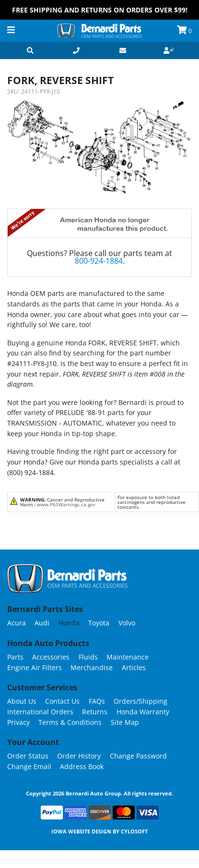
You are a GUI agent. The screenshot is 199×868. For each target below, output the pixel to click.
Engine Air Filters (35, 667)
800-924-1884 (99, 261)
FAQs (97, 701)
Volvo (127, 623)
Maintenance (128, 657)
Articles (134, 667)
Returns (95, 712)
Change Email (29, 766)
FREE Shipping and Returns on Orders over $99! (100, 10)
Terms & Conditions (70, 722)
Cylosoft (134, 831)
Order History (79, 756)
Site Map (125, 722)
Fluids (88, 657)
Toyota (99, 623)
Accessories (51, 657)
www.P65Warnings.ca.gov (66, 504)
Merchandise (92, 667)
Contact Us (62, 701)
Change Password (138, 756)
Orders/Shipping (140, 701)
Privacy (18, 722)
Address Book (82, 766)
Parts (15, 657)
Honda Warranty (143, 712)
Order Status (28, 756)
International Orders (40, 712)
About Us (22, 701)
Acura (17, 623)
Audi (42, 623)
